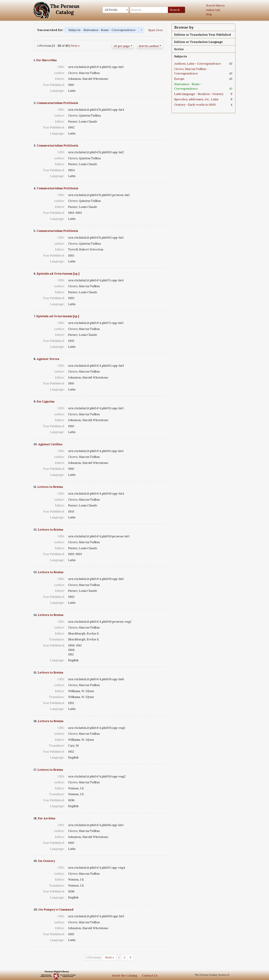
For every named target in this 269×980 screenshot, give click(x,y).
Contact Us (150, 976)
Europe (179, 79)
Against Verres (48, 359)
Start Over (156, 30)
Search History (215, 5)
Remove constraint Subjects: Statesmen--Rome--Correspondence (141, 30)
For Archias (47, 818)
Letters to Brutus (50, 487)
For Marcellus (46, 60)
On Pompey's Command (56, 909)
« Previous (93, 957)
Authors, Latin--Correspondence (198, 64)
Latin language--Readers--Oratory (199, 94)
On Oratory (47, 861)
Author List (213, 10)
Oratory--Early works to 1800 (195, 105)
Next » (75, 46)
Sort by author (149, 46)
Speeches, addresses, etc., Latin (196, 99)
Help (209, 14)
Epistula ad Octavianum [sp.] (58, 274)
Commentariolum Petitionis (57, 103)
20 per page (122, 46)
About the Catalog (124, 976)
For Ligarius (46, 401)
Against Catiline (50, 444)
